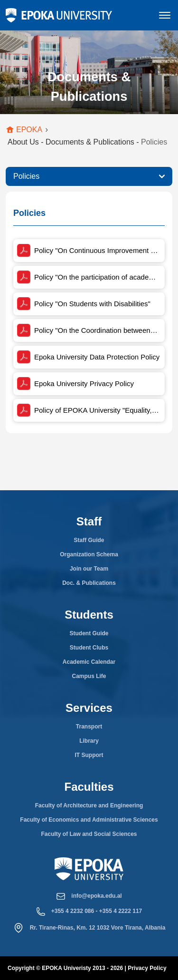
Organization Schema (89, 554)
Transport (89, 727)
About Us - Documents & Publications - (87, 142)
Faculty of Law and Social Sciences (89, 834)
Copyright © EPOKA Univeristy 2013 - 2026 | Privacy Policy (87, 968)
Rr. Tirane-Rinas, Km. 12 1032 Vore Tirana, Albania (98, 928)
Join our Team (89, 569)
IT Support (89, 755)
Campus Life (89, 676)
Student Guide (89, 633)
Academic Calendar (89, 662)
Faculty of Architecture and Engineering (89, 805)
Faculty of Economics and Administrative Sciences (89, 820)
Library (89, 741)
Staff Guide (89, 540)
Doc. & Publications (89, 583)
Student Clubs (89, 648)
